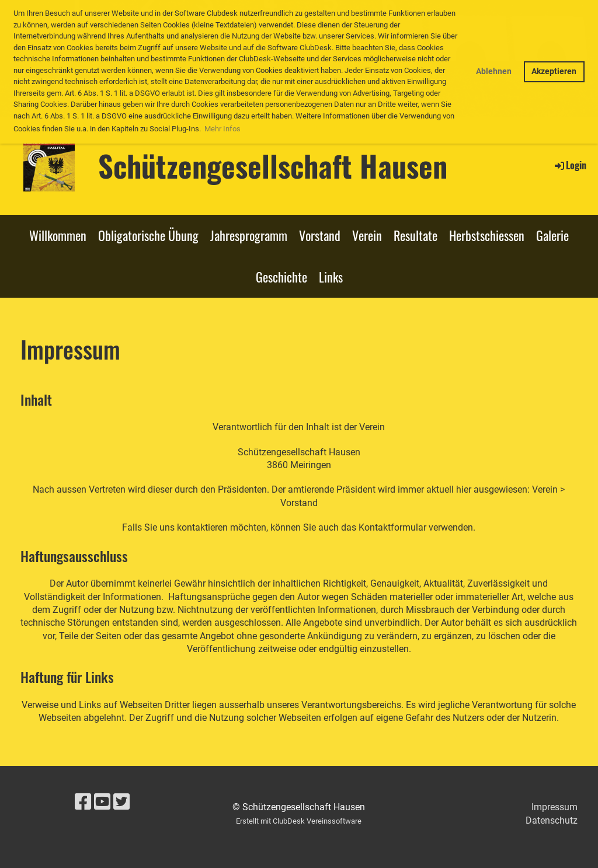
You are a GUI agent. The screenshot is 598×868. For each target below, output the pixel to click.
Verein (367, 235)
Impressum (554, 807)
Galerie (552, 235)
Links (331, 277)
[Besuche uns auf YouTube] (102, 802)
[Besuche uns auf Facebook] (83, 802)
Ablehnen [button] (494, 72)
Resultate (416, 235)
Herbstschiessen (487, 235)
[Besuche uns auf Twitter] (121, 802)
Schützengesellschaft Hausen (273, 165)
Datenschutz (552, 820)
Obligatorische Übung (148, 235)
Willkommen (58, 235)
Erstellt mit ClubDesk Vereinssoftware (299, 821)
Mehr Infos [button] (222, 129)
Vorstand (320, 235)
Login (570, 165)
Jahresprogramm (249, 235)
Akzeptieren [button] (554, 72)
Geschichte (281, 277)
